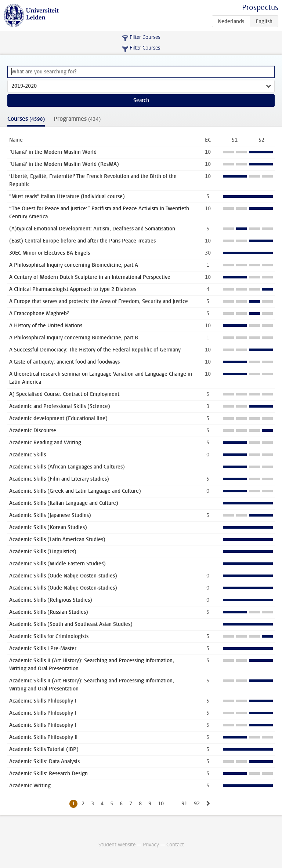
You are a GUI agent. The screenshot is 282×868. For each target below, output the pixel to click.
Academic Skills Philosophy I (43, 701)
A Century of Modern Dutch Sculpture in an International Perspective (90, 277)
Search (141, 100)
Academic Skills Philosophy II (43, 737)
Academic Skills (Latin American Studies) (57, 539)
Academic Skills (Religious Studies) (51, 600)
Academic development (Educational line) (58, 418)
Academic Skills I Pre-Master (43, 648)
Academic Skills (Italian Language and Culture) (64, 503)
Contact (175, 845)
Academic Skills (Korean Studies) (48, 527)
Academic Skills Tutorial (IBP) (44, 749)
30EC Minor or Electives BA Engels (50, 253)
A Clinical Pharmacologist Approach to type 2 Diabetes (73, 289)
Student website (117, 845)
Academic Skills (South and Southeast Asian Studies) (71, 624)
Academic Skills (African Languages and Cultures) (67, 467)
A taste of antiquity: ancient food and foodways (64, 362)
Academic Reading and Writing (45, 443)
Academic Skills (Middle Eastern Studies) (57, 564)
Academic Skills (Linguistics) (43, 552)
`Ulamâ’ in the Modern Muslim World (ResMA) (64, 164)
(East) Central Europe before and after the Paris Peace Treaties (82, 241)
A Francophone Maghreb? (39, 313)
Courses (26, 119)
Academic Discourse (33, 431)
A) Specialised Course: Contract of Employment (64, 394)
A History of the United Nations (46, 326)
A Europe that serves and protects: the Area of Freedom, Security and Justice (99, 301)
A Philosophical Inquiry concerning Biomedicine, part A (74, 265)
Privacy (151, 845)
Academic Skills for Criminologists (49, 636)
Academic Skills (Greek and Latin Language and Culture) (75, 491)
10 (161, 804)
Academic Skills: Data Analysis (44, 761)
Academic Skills (28, 455)
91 (184, 804)
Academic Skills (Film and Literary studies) (59, 479)
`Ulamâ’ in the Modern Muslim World (53, 152)
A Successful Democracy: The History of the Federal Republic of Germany (95, 350)
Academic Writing (30, 786)
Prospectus (260, 8)
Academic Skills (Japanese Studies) (50, 515)
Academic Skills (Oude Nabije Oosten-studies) (63, 576)
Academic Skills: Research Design (48, 774)
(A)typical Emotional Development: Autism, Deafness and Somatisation (92, 229)
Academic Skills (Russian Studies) (49, 612)
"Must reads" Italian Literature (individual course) (67, 196)
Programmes (77, 119)
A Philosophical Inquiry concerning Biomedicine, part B (74, 338)
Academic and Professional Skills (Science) (60, 406)
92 (197, 804)
